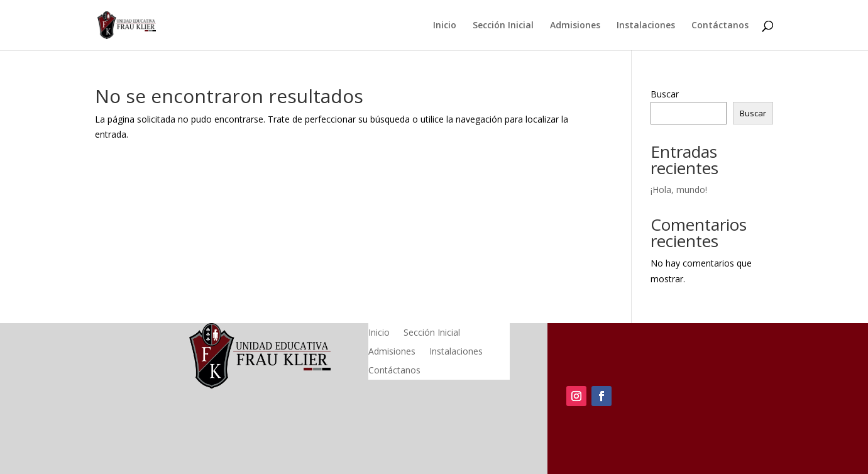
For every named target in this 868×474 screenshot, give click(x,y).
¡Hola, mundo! (679, 190)
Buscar (665, 94)
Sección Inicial (503, 26)
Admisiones (575, 26)
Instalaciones (646, 26)
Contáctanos (720, 26)
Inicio (445, 26)
